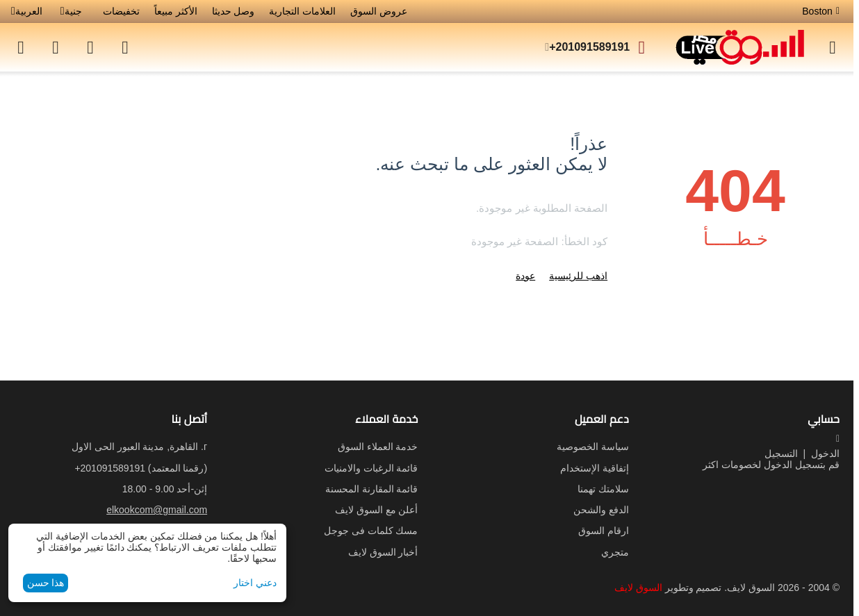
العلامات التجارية (302, 11)
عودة (525, 276)
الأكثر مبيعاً (176, 11)
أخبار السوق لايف (383, 552)
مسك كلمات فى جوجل (371, 531)
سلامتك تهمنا (603, 489)
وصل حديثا (234, 11)
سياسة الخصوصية (593, 447)
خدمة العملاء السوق (378, 447)
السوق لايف (638, 588)
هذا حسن (46, 583)
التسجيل (781, 453)
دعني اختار (255, 583)
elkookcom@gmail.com (157, 510)
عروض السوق (379, 11)
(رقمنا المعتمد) (141, 468)
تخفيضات (121, 11)
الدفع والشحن (601, 510)
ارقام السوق (604, 531)
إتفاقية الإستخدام (595, 468)
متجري (615, 552)
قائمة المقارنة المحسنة (372, 489)
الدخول (825, 453)
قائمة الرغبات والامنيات (371, 468)
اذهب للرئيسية (578, 276)
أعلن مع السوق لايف (377, 510)
